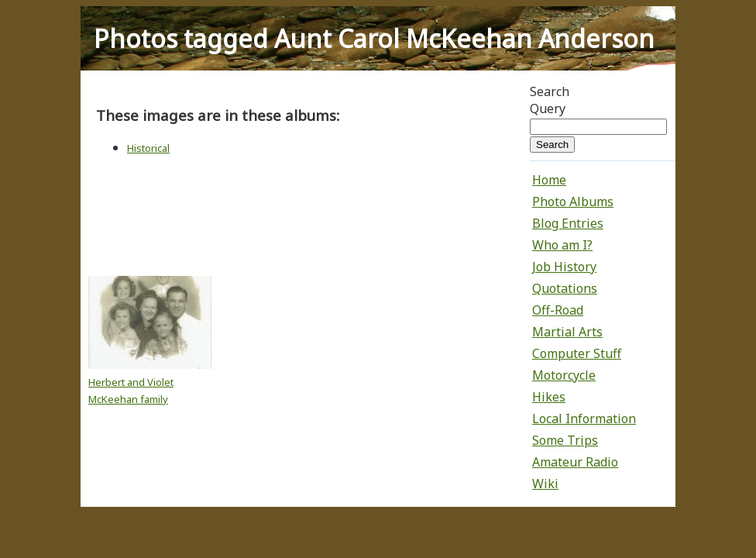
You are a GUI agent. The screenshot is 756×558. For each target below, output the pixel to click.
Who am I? (562, 245)
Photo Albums (573, 201)
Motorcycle (564, 375)
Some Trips (565, 440)
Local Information (584, 418)
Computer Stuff (577, 353)
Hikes (549, 397)
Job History (564, 267)
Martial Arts (567, 332)
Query (548, 108)
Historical (148, 148)
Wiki (545, 484)
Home (549, 180)
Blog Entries (568, 223)
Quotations (565, 288)
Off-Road (558, 310)
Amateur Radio (575, 462)
